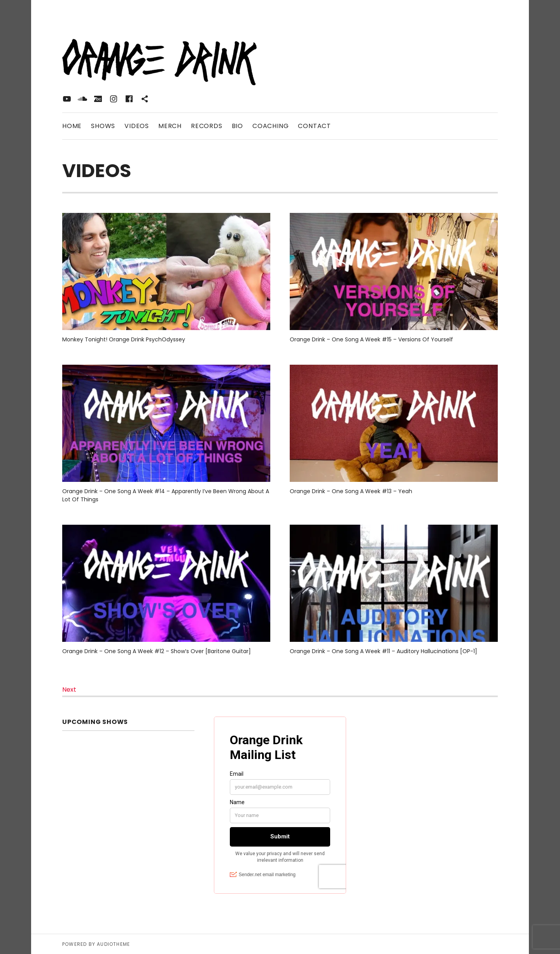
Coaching (270, 126)
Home (72, 126)
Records (207, 126)
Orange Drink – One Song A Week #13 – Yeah (351, 491)
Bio (237, 126)
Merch (170, 126)
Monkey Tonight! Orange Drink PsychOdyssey (124, 339)
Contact (314, 126)
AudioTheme (113, 944)
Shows (103, 126)
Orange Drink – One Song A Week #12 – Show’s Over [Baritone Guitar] (157, 651)
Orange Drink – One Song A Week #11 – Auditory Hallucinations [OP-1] (383, 651)
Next (69, 690)
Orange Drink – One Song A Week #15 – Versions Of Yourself (371, 339)
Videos (137, 126)
